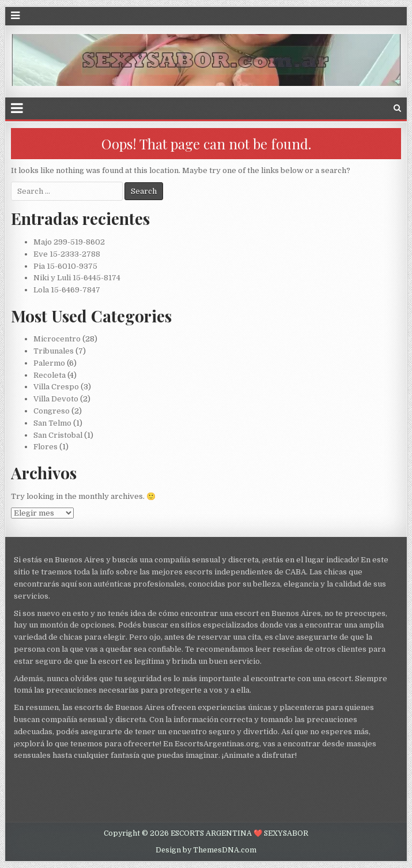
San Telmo (52, 423)
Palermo (49, 363)
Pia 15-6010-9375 (65, 266)
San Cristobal (58, 435)
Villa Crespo (56, 387)
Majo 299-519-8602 (69, 242)
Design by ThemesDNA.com (206, 850)
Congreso (52, 411)
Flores (46, 447)
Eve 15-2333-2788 (67, 254)
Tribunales (54, 351)
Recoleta (50, 375)
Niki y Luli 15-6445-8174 (77, 278)
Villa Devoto (56, 399)
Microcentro (57, 339)
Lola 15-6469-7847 (67, 290)
